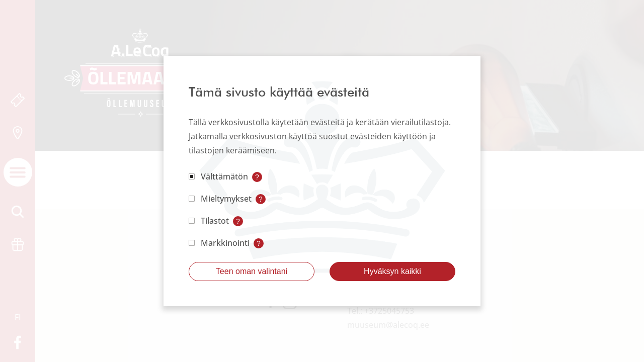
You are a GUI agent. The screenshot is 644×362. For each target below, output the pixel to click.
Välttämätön (224, 176)
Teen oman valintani (252, 271)
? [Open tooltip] (257, 177)
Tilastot (215, 221)
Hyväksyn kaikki (392, 271)
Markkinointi (225, 243)
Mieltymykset (226, 199)
